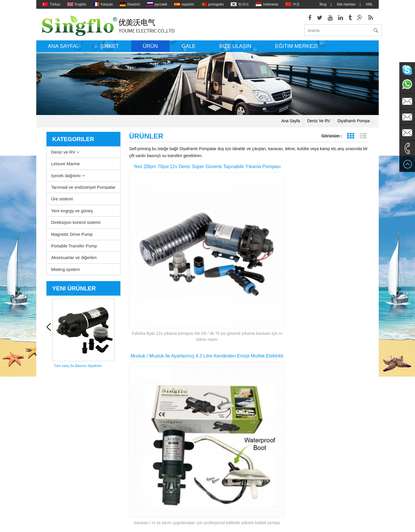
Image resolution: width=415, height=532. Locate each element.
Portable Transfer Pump (74, 250)
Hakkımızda (51, 430)
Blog (323, 4)
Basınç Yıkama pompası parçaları (225, 465)
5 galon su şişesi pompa (218, 509)
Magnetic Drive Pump (72, 238)
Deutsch (130, 4)
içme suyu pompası (214, 491)
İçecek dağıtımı (66, 180)
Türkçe (51, 4)
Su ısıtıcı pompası (213, 439)
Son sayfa (295, 384)
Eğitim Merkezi (296, 50)
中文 (293, 4)
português (212, 4)
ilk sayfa (201, 384)
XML (369, 4)
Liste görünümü (363, 140)
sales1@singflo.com (315, 480)
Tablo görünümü (350, 140)
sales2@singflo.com (315, 488)
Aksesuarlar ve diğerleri (74, 262)
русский (157, 4)
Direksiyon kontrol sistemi (76, 226)
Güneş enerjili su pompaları (220, 474)
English (77, 4)
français (103, 4)
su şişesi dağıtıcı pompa (218, 500)
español (184, 4)
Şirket (110, 50)
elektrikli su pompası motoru (221, 456)
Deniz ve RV (319, 125)
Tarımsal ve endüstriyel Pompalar (83, 191)
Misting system (65, 273)
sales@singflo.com (314, 471)
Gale (189, 50)
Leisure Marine (65, 168)
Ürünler (48, 456)
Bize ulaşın (235, 50)
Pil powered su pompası (218, 483)
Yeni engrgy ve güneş (72, 215)
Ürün (150, 50)
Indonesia (267, 4)
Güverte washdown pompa (220, 430)
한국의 (240, 4)
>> (273, 384)
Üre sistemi (62, 203)
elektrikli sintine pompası (218, 448)
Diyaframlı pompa (354, 125)
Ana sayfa (62, 50)
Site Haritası (346, 4)
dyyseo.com (263, 523)
